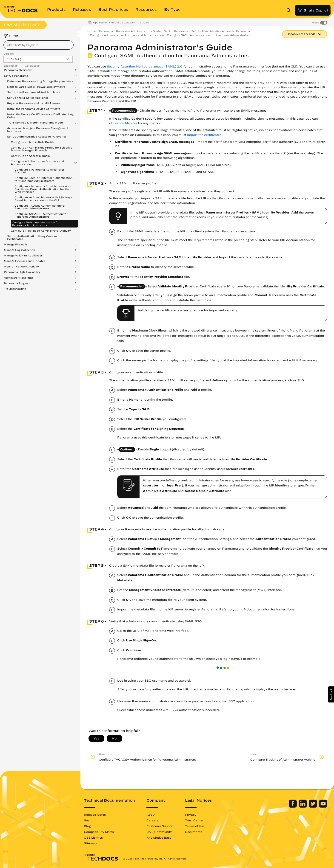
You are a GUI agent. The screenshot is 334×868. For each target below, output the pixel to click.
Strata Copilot (313, 10)
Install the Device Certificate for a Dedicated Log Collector (40, 116)
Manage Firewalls (16, 244)
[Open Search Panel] (290, 10)
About (151, 815)
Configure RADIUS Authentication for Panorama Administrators (40, 207)
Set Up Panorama (16, 76)
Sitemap (90, 843)
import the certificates (204, 135)
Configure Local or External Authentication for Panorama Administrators (43, 179)
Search (89, 820)
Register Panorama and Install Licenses (34, 103)
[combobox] (39, 45)
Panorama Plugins (16, 283)
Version (9, 54)
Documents (194, 832)
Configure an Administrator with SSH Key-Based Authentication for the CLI (43, 199)
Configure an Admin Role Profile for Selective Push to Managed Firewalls (41, 149)
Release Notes (95, 815)
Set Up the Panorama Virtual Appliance (34, 92)
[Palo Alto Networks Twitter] (313, 806)
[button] (331, 694)
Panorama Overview (18, 70)
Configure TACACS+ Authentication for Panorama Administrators (41, 215)
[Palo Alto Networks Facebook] (293, 806)
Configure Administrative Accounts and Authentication (37, 163)
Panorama (106, 31)
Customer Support (160, 826)
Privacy (191, 815)
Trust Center (194, 820)
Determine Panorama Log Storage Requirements (40, 81)
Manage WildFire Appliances (23, 256)
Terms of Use (195, 826)
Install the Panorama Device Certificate (34, 109)
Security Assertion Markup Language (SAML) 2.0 (145, 66)
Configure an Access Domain (30, 156)
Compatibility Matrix (99, 832)
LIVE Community (159, 832)
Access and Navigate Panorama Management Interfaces (38, 129)
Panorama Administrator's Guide (138, 31)
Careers (152, 820)
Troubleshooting (15, 289)
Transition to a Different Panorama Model (35, 123)
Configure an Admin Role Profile (33, 142)
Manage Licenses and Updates (24, 261)
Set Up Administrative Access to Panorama (36, 137)
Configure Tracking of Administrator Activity (41, 231)
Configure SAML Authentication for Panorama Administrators (36, 224)
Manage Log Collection (19, 250)
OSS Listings (93, 837)
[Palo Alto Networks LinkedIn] (303, 806)
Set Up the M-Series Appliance (28, 98)
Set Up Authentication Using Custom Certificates (32, 238)
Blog (87, 826)
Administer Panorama (19, 278)
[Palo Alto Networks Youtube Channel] (323, 806)
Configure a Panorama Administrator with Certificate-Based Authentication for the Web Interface (43, 189)
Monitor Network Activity (21, 267)
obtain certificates (123, 123)
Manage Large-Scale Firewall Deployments (36, 87)
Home (91, 31)
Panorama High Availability (22, 272)
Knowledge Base (159, 837)
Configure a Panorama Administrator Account (39, 171)
